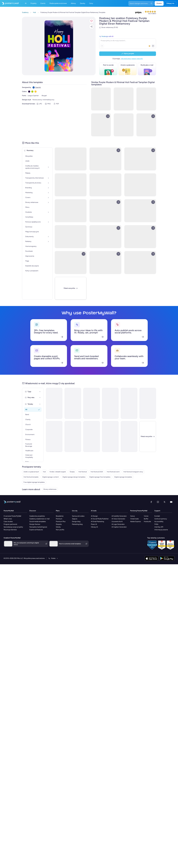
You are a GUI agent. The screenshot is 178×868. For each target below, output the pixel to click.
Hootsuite (153, 536)
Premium (59, 533)
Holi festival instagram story (32, 479)
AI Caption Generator (122, 540)
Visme (151, 531)
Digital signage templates (31, 496)
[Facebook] (155, 518)
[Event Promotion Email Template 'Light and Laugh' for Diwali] (106, 386)
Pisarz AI (98, 538)
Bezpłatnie (60, 531)
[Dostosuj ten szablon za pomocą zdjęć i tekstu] (59, 46)
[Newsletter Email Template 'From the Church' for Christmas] (129, 386)
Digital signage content (30, 486)
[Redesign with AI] (128, 42)
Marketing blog (80, 538)
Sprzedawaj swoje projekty (10, 540)
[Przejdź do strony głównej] (9, 3)
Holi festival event (28, 475)
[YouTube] (175, 518)
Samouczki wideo (80, 531)
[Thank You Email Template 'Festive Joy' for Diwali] (59, 386)
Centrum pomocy (169, 533)
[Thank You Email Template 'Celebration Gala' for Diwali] (106, 422)
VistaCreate (141, 533)
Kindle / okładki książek (30, 461)
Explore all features (34, 543)
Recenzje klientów (7, 543)
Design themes (33, 538)
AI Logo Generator (121, 538)
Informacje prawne (169, 543)
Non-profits (60, 543)
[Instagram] (162, 518)
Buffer (151, 533)
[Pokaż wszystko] (71, 287)
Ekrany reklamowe (28, 508)
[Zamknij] (152, 422)
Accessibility (167, 536)
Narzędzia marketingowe (37, 540)
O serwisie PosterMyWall (9, 531)
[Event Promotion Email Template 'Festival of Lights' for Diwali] (36, 386)
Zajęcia (77, 533)
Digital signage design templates (33, 489)
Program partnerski (7, 538)
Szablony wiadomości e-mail (38, 533)
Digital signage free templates (33, 492)
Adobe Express (142, 536)
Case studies (5, 536)
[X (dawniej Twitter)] (168, 518)
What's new (4, 533)
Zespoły (59, 538)
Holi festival (26, 468)
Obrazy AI (99, 540)
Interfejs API (167, 540)
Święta (24, 465)
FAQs (165, 538)
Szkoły (59, 540)
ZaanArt (38, 87)
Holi (23, 458)
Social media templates (36, 536)
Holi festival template (30, 482)
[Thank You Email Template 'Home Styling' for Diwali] (83, 422)
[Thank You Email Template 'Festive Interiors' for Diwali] (83, 386)
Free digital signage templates (33, 499)
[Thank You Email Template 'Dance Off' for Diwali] (36, 422)
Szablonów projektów (35, 531)
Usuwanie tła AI (120, 536)
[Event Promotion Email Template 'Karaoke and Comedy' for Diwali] (59, 422)
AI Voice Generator (122, 533)
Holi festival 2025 (28, 472)
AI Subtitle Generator (122, 531)
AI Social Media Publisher (104, 533)
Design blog (78, 536)
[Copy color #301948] (29, 92)
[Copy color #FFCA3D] (36, 92)
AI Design (99, 531)
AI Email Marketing (102, 536)
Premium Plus (61, 536)
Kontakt (165, 531)
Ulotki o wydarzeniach (30, 455)
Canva (139, 531)
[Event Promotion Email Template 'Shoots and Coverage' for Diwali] (152, 386)
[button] (91, 21)
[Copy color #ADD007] (32, 92)
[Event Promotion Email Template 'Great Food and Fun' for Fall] (129, 422)
